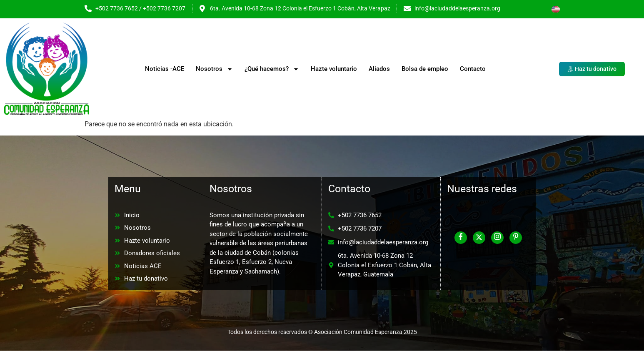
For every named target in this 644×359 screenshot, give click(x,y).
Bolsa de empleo (425, 69)
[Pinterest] (516, 238)
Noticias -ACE (165, 69)
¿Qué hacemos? (272, 69)
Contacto (473, 69)
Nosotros (214, 69)
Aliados (379, 69)
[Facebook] (461, 238)
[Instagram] (497, 238)
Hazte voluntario (334, 69)
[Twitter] (479, 238)
